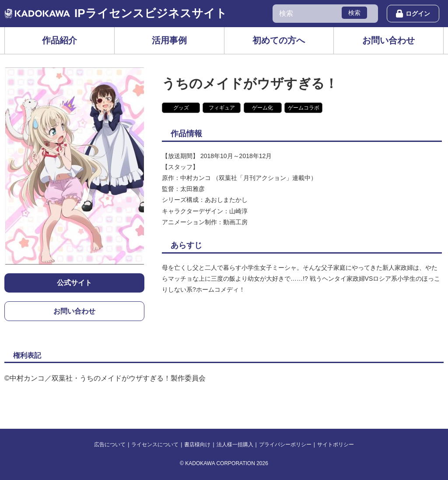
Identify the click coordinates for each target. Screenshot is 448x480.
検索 (354, 13)
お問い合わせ (388, 40)
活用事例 (169, 40)
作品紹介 (59, 40)
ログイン (413, 14)
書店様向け (197, 445)
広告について (110, 445)
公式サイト (74, 283)
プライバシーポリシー (285, 445)
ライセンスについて (155, 445)
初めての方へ (279, 40)
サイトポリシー (336, 445)
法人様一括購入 (235, 445)
